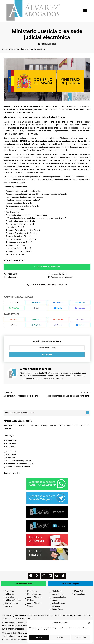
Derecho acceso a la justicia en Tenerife (22, 206)
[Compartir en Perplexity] (36, 326)
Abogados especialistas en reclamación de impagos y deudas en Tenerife (36, 194)
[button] (89, 623)
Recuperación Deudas (15, 254)
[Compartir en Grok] (14, 326)
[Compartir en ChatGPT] (36, 320)
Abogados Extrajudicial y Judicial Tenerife (23, 230)
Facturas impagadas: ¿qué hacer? (20, 224)
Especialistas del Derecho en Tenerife (21, 239)
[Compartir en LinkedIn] (36, 303)
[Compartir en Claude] (14, 320)
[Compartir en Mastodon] (80, 309)
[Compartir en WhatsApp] (14, 309)
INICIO (5, 49)
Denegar (60, 637)
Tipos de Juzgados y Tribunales (19, 236)
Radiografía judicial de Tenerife (19, 203)
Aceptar (39, 637)
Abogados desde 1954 (15, 245)
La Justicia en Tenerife (15, 227)
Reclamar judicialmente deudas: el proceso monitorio (28, 215)
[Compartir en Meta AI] (80, 326)
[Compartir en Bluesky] (58, 309)
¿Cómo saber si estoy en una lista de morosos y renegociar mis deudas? (36, 218)
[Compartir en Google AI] (58, 320)
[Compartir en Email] (36, 309)
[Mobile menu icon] (85, 11)
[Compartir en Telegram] (80, 303)
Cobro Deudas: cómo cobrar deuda (20, 221)
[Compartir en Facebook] (58, 303)
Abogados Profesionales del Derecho (21, 233)
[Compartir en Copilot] (58, 326)
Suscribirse (47, 356)
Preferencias (81, 637)
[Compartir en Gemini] (80, 320)
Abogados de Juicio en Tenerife (19, 251)
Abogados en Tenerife (29, 374)
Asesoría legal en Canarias (17, 209)
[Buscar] (88, 414)
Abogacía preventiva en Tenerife (19, 242)
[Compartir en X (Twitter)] (14, 303)
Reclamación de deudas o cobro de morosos (24, 197)
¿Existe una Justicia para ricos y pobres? (23, 200)
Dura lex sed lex (12, 212)
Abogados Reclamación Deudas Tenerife (23, 191)
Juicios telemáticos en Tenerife (19, 248)
